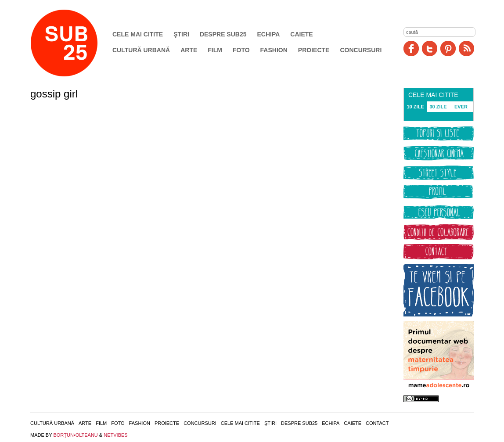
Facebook (411, 49)
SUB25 (74, 43)
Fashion (274, 50)
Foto (241, 50)
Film (215, 50)
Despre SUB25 (223, 34)
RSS (466, 49)
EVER (461, 107)
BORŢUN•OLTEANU (75, 435)
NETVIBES (115, 435)
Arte (189, 50)
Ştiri (181, 34)
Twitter (430, 49)
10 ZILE (415, 107)
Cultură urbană (141, 50)
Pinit (448, 49)
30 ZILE (438, 107)
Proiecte (314, 50)
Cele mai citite (138, 34)
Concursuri (361, 50)
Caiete (301, 34)
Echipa (269, 34)
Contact (377, 423)
